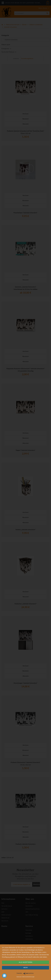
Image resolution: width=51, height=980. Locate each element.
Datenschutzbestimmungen (28, 977)
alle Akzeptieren (25, 962)
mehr (25, 968)
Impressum (19, 977)
